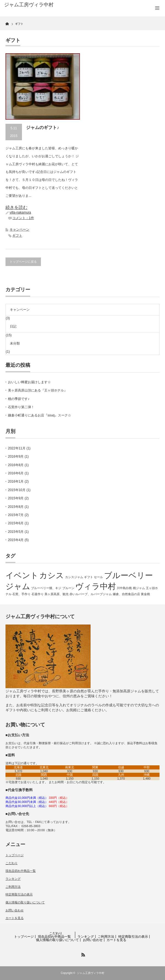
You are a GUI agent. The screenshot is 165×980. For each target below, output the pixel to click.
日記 (13, 326)
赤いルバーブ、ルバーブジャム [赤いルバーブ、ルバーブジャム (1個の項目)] (91, 594)
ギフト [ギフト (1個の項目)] (89, 577)
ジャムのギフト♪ (43, 128)
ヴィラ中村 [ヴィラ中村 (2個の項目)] (96, 586)
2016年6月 (16, 473)
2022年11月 (17, 448)
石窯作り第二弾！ (21, 407)
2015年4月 (16, 540)
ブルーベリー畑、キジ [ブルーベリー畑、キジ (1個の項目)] (46, 588)
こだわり (12, 863)
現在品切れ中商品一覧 (21, 871)
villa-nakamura (20, 212)
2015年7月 (16, 515)
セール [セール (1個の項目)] (98, 577)
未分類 (15, 343)
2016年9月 (16, 457)
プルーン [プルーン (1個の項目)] (68, 588)
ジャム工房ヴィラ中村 (91, 973)
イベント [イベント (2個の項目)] (22, 575)
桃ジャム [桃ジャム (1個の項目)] (139, 588)
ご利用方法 (13, 887)
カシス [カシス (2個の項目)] (52, 575)
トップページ (15, 855)
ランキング (13, 879)
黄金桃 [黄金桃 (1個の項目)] (145, 594)
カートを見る (15, 918)
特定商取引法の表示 (19, 894)
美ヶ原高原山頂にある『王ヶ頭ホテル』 (38, 390)
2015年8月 (16, 507)
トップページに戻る (23, 262)
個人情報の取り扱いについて (25, 902)
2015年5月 (16, 532)
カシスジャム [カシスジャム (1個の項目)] (74, 577)
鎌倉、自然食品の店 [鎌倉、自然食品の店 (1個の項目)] (126, 594)
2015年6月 (16, 523)
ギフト (17, 236)
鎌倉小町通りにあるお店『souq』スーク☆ (40, 415)
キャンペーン (19, 229)
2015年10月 (17, 490)
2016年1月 (16, 481)
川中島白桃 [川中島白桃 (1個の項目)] (124, 588)
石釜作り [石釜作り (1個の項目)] (38, 594)
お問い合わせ (15, 910)
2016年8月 (16, 465)
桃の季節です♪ (19, 399)
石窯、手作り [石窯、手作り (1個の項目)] (21, 594)
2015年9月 (16, 498)
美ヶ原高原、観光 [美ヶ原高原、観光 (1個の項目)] (57, 594)
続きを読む (16, 207)
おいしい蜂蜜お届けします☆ (29, 382)
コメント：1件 (23, 218)
